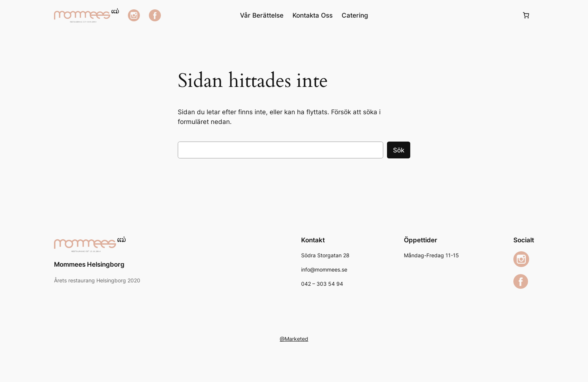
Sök (399, 150)
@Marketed (294, 339)
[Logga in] (445, 16)
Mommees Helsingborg (89, 264)
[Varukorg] (526, 15)
